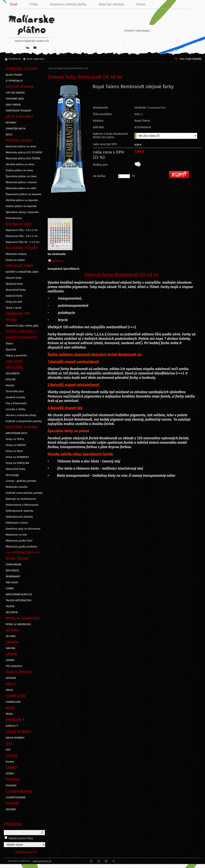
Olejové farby (14, 278)
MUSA (9, 714)
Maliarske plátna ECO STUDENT (24, 152)
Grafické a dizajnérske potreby (24, 421)
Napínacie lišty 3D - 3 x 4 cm (23, 242)
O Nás (34, 4)
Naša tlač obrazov (111, 4)
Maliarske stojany (16, 254)
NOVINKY (11, 123)
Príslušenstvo (14, 218)
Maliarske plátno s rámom (21, 182)
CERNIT (10, 774)
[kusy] (124, 176)
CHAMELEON (13, 702)
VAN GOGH (12, 583)
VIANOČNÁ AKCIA (16, 129)
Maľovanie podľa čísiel (19, 541)
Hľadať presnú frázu (21, 838)
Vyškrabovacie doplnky (20, 511)
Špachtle (11, 350)
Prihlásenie (15, 59)
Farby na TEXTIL (15, 439)
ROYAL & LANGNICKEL (19, 624)
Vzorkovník (55, 261)
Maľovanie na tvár (16, 535)
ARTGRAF (11, 678)
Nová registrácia (35, 59)
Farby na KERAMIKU (17, 457)
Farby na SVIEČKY (16, 445)
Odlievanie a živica (17, 523)
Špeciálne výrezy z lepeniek (22, 212)
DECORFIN (12, 612)
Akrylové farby (14, 284)
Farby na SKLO (14, 451)
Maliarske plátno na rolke (21, 188)
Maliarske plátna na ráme (21, 147)
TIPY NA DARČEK (15, 93)
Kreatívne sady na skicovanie (23, 529)
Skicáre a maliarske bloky (21, 415)
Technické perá (15, 391)
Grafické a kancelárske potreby (24, 493)
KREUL (10, 690)
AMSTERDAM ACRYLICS (19, 594)
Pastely (10, 385)
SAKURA (10, 648)
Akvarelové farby (16, 290)
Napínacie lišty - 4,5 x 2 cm (22, 230)
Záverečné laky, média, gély (22, 326)
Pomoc (141, 4)
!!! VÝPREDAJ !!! (14, 81)
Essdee (10, 762)
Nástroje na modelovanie (21, 499)
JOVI (8, 750)
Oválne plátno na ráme (19, 170)
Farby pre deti (14, 302)
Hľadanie (13, 824)
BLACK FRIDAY (14, 75)
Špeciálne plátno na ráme (21, 176)
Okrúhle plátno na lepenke (22, 200)
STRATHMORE (14, 565)
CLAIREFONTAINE (16, 798)
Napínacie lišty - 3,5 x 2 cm (22, 236)
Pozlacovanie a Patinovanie (22, 505)
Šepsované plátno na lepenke (24, 194)
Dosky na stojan (15, 260)
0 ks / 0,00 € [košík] (190, 59)
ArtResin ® (12, 726)
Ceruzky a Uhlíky (16, 409)
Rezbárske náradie (17, 487)
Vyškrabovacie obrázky (19, 517)
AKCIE (9, 135)
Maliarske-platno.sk (26, 852)
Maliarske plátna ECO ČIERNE (23, 158)
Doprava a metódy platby (68, 4)
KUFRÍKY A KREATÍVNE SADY (22, 272)
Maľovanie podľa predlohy (21, 547)
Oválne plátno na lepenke (21, 206)
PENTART (11, 809)
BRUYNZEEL (13, 571)
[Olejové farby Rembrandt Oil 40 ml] (68, 149)
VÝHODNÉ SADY (15, 99)
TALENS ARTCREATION (19, 600)
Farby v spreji (14, 308)
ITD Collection (14, 666)
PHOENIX (11, 786)
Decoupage (12, 475)
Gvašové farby (14, 296)
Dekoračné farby (16, 469)
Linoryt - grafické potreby (21, 481)
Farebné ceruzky (15, 397)
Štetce (9, 344)
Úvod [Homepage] (14, 4)
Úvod (51, 68)
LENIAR (10, 660)
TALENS (10, 606)
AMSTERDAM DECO (17, 433)
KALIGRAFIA (13, 373)
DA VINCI (11, 636)
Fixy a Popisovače (16, 403)
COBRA (10, 588)
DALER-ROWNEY (15, 738)
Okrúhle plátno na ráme (20, 164)
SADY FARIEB (13, 105)
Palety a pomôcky (16, 356)
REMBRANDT (13, 577)
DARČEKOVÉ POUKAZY (19, 111)
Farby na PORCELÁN (18, 463)
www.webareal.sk (42, 861)
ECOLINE (11, 379)
